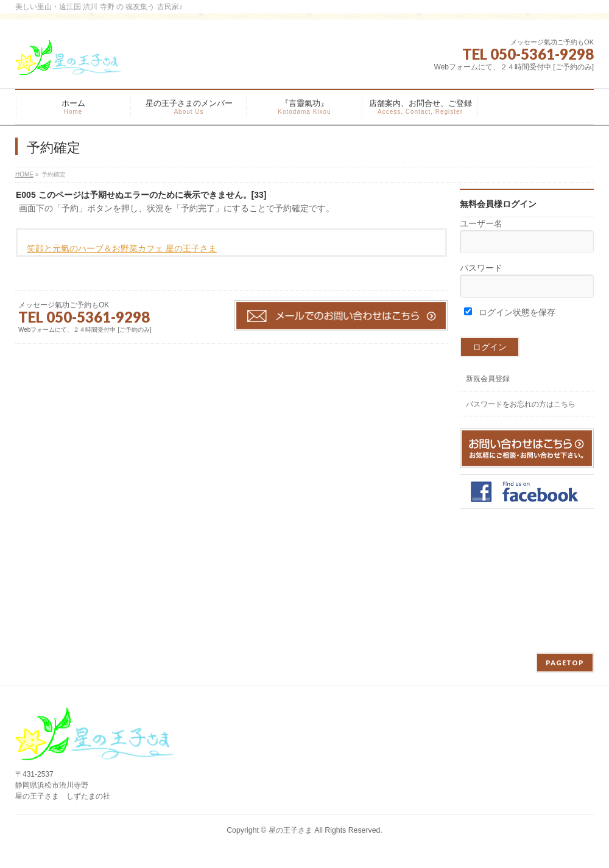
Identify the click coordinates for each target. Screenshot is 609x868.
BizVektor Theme (305, 843)
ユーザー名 (481, 223)
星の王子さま (290, 830)
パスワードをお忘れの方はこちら (521, 404)
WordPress (249, 843)
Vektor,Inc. (363, 843)
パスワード (481, 268)
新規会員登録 (488, 379)
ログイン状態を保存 (510, 312)
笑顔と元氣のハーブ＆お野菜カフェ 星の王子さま (122, 248)
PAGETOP (565, 663)
